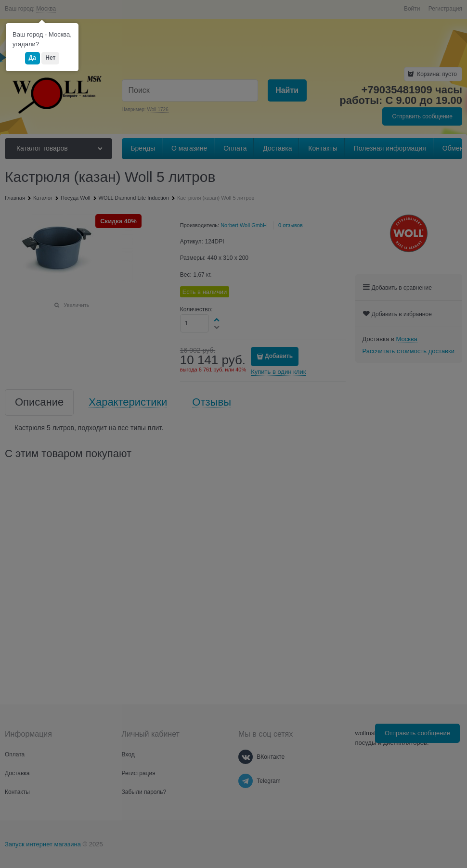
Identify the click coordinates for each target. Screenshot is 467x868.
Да (32, 58)
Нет (50, 58)
